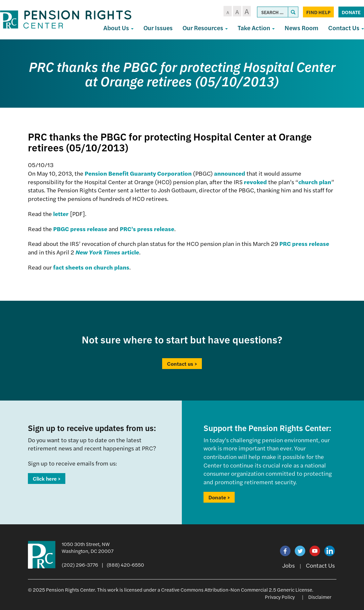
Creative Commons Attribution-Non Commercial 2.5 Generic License (237, 589)
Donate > (219, 497)
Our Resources (205, 28)
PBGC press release (80, 229)
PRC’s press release (147, 229)
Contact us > (182, 364)
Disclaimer (320, 597)
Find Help (318, 12)
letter (61, 214)
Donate (351, 12)
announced (230, 173)
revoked (255, 182)
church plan (315, 182)
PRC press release (304, 243)
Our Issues (158, 28)
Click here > (47, 479)
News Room (301, 28)
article (107, 252)
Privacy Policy (280, 597)
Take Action (256, 28)
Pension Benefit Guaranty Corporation (138, 173)
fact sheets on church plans (91, 267)
